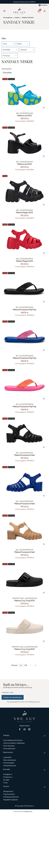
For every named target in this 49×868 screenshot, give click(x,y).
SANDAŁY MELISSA (28, 18)
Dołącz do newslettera (13, 697)
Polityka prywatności (11, 797)
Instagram (7, 774)
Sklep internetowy (22, 811)
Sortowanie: (7, 69)
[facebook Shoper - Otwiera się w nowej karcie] (20, 729)
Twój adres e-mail (7, 692)
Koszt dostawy (9, 746)
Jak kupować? (8, 791)
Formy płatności (9, 748)
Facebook (7, 777)
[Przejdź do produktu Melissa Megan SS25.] (24, 191)
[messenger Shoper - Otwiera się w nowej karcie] (24, 729)
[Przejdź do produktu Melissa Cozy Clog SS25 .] (24, 628)
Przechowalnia (9, 763)
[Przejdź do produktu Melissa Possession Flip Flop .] (24, 288)
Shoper (30, 806)
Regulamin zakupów (11, 800)
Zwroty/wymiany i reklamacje (14, 743)
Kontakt (6, 780)
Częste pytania (9, 794)
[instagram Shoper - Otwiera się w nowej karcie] (29, 729)
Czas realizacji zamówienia (13, 740)
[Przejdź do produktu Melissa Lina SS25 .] (24, 94)
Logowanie (7, 757)
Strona (14, 665)
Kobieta (17, 18)
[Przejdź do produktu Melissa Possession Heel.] (24, 482)
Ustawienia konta (10, 766)
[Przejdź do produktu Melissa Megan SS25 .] (24, 240)
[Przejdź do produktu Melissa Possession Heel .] (24, 434)
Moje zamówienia (9, 760)
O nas (5, 783)
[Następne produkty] (30, 665)
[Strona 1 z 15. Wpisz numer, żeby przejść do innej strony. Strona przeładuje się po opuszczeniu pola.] (21, 665)
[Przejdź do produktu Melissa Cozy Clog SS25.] (24, 579)
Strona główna (8, 18)
